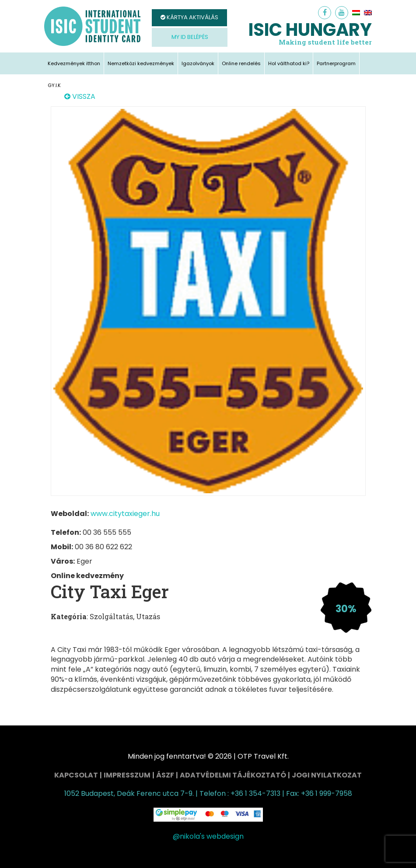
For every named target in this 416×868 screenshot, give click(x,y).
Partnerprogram (336, 63)
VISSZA (80, 97)
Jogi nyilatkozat (327, 775)
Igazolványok (198, 63)
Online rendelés (241, 63)
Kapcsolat (76, 775)
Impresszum (127, 775)
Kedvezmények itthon (74, 63)
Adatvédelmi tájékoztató (233, 775)
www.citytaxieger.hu (125, 514)
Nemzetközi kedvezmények (141, 63)
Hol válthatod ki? (289, 63)
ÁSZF (165, 775)
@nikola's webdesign (208, 836)
